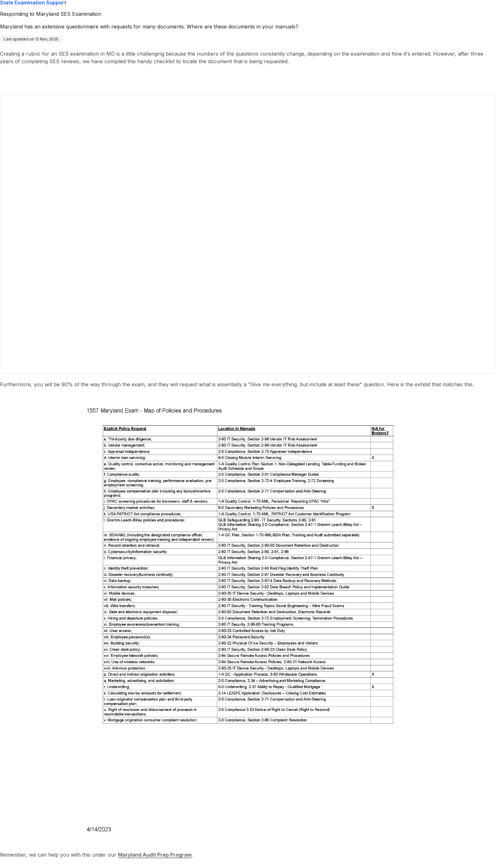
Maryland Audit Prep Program (155, 855)
